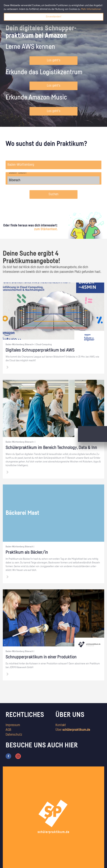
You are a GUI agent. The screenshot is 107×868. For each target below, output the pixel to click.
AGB (8, 730)
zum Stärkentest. (46, 229)
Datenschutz (14, 735)
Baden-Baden (53, 172)
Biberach (53, 180)
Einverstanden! (54, 17)
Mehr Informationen (91, 9)
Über (73, 730)
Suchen (53, 194)
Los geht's (54, 60)
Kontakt (61, 725)
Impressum (13, 725)
